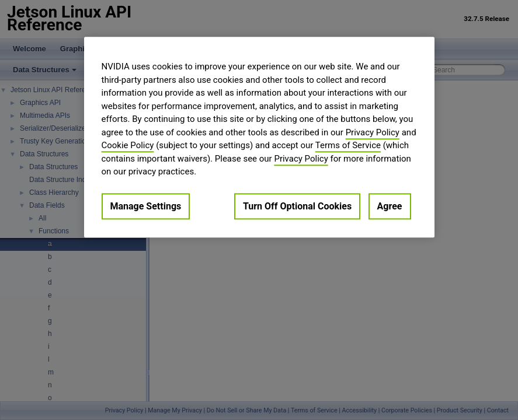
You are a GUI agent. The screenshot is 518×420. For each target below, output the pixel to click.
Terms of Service (348, 145)
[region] (259, 137)
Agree (390, 206)
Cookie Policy (128, 145)
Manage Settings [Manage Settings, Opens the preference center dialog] (146, 206)
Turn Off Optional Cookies (297, 206)
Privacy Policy (373, 132)
